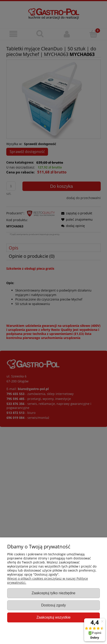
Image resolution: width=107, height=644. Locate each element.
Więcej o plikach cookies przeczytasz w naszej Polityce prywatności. (48, 580)
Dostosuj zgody (53, 605)
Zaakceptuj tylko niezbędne (53, 593)
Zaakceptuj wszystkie (53, 617)
